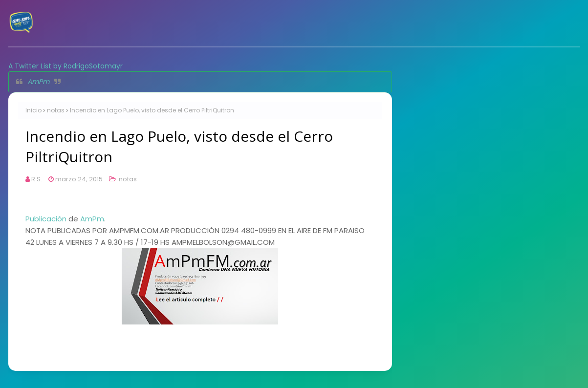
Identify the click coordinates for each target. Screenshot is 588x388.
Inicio (33, 110)
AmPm (38, 82)
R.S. (37, 179)
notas (56, 110)
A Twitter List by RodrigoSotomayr (65, 66)
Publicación (46, 219)
